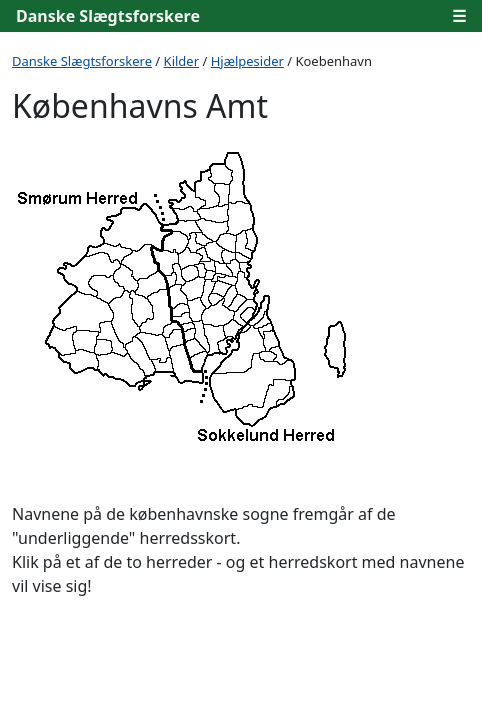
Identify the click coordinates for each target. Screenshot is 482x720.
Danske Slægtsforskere (108, 16)
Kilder (181, 61)
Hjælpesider (247, 61)
